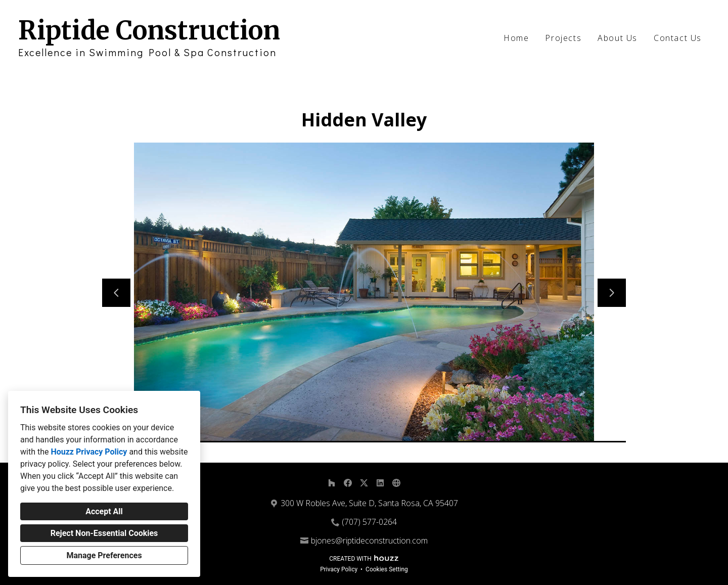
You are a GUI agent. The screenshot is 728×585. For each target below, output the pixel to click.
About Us (618, 38)
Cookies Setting (387, 569)
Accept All (104, 511)
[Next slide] (612, 293)
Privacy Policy (339, 569)
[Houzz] (332, 483)
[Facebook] (348, 483)
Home (516, 38)
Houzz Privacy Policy (89, 452)
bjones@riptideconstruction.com (369, 541)
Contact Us (678, 38)
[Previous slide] (116, 293)
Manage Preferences (104, 555)
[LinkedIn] (380, 483)
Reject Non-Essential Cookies (104, 533)
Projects (563, 38)
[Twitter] (364, 483)
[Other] (396, 483)
